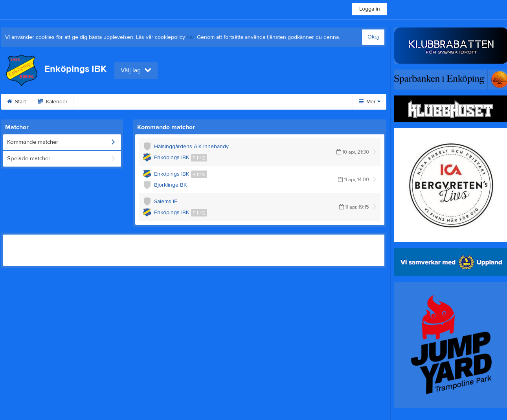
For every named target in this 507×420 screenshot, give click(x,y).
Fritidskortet (98, 102)
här (190, 37)
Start (17, 102)
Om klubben (303, 102)
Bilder (140, 102)
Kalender (53, 102)
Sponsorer (255, 102)
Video (174, 102)
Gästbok (212, 102)
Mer (370, 102)
